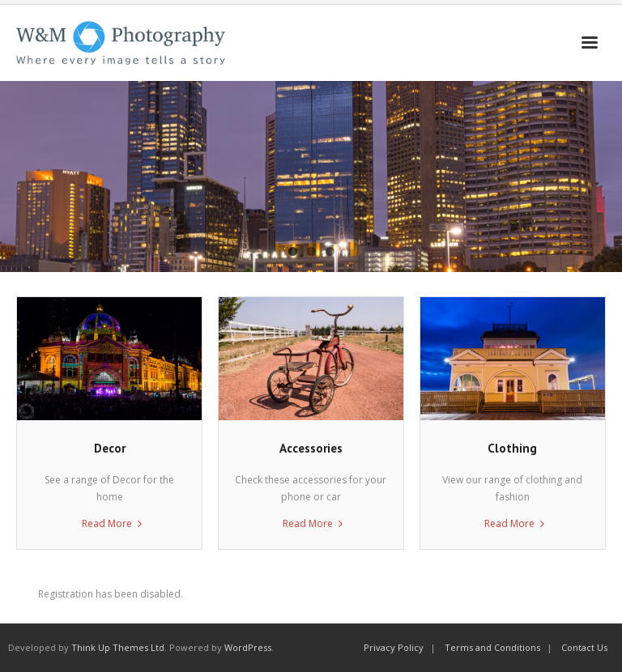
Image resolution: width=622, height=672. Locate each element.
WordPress (248, 647)
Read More (107, 523)
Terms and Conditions (492, 647)
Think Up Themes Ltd (118, 647)
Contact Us (584, 647)
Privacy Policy (394, 647)
